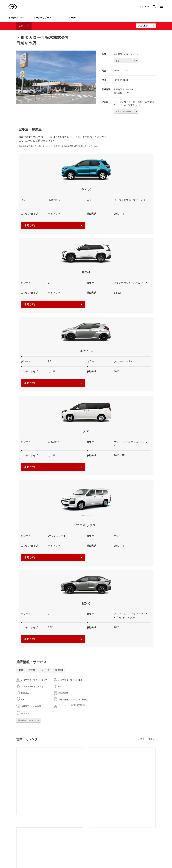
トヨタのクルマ (16, 18)
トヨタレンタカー (81, 830)
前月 (142, 739)
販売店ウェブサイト (29, 720)
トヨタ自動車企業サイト (50, 812)
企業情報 (138, 853)
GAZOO (77, 812)
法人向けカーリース (110, 825)
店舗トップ (24, 26)
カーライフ (74, 18)
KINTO (105, 812)
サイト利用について (32, 853)
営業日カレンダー (126, 111)
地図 (126, 61)
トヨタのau (107, 830)
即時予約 (53, 225)
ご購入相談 (143, 26)
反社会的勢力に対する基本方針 (116, 853)
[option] (56, 77)
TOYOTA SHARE (109, 817)
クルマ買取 (78, 825)
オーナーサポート (42, 18)
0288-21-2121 (121, 71)
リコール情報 (152, 853)
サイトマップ (13, 853)
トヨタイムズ (45, 817)
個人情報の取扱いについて (57, 853)
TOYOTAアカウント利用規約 (85, 853)
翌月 (150, 739)
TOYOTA (13, 7)
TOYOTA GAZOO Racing (51, 822)
